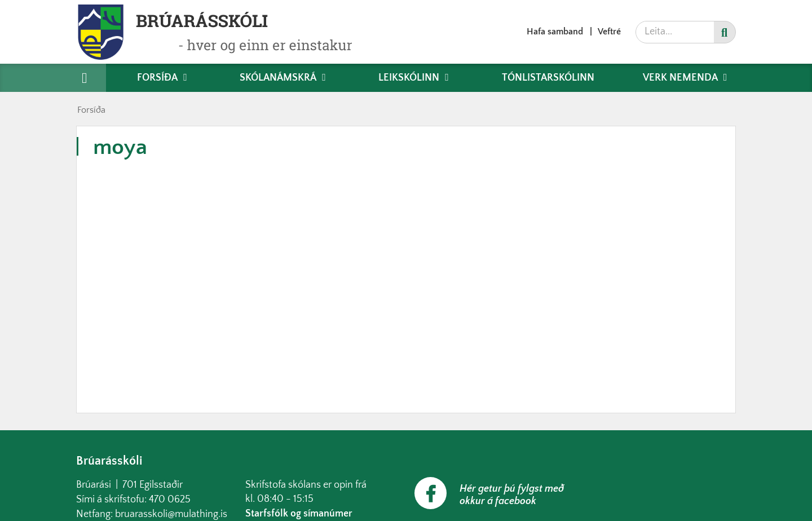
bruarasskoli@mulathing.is (171, 514)
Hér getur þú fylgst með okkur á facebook (512, 495)
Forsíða (91, 110)
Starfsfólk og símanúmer (299, 514)
